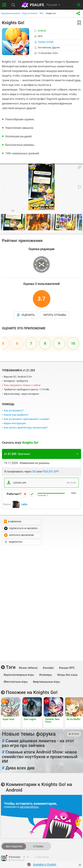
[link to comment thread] (24, 857)
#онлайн (48, 668)
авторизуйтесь (29, 807)
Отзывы (38, 846)
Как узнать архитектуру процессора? (26, 428)
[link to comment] (28, 857)
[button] (80, 167)
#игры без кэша (67, 675)
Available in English (45, 865)
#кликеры (45, 675)
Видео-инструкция (15, 423)
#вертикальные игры (46, 682)
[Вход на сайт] (79, 5)
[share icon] (78, 13)
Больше (74, 734)
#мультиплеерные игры (19, 675)
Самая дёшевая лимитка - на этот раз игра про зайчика (38, 743)
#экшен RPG (67, 668)
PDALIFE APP (50, 472)
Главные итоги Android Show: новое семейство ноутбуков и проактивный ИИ (40, 757)
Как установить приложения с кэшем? (27, 419)
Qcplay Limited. (46, 42)
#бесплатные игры (16, 682)
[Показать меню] (4, 5)
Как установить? (14, 411)
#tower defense (28, 668)
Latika (24, 504)
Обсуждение (14, 846)
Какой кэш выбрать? (16, 415)
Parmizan (15, 857)
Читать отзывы (55, 315)
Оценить (26, 315)
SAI (34, 472)
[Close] (80, 865)
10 (73, 343)
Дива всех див (18, 768)
